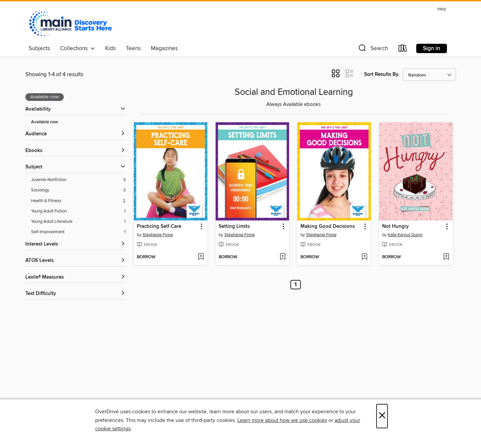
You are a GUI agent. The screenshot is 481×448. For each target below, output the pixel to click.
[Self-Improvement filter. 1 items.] (78, 232)
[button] (373, 50)
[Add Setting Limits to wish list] (283, 257)
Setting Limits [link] (234, 227)
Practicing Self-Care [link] (159, 227)
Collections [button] (78, 48)
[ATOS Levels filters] (75, 261)
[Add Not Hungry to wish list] (446, 257)
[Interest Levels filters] (75, 244)
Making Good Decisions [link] (328, 227)
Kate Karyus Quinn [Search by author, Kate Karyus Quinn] (405, 235)
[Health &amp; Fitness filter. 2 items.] (78, 201)
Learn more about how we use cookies (282, 420)
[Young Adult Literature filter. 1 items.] (78, 222)
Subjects (39, 48)
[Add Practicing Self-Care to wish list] (201, 257)
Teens (133, 48)
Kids (110, 48)
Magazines (164, 48)
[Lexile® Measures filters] (75, 277)
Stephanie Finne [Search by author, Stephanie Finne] (158, 235)
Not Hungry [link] (396, 227)
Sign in (432, 48)
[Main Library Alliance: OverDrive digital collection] (70, 23)
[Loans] (403, 50)
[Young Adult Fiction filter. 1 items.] (78, 211)
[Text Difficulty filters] (75, 294)
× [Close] (382, 416)
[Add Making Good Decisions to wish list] (364, 257)
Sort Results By (381, 74)
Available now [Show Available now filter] (45, 122)
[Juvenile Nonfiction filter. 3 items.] (78, 180)
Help (442, 9)
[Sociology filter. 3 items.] (78, 190)
